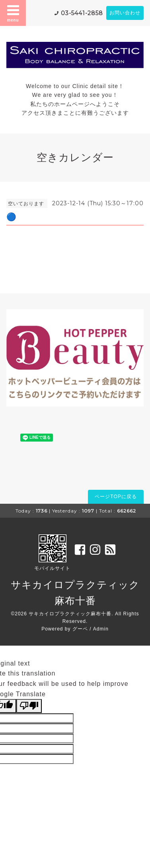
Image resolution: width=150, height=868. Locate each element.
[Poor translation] (29, 706)
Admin (101, 629)
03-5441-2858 (82, 13)
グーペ (80, 629)
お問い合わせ (125, 13)
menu (13, 13)
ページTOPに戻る (116, 497)
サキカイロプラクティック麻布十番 (70, 614)
